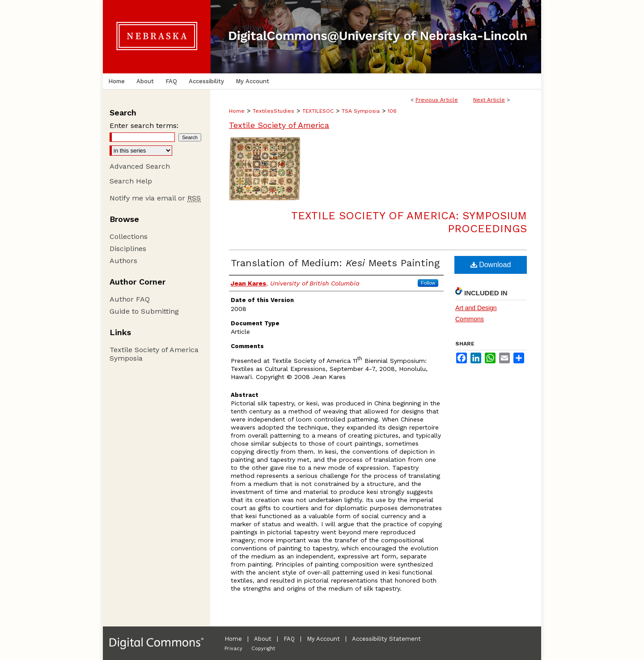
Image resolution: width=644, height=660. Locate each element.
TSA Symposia (361, 111)
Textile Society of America (279, 125)
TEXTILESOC (318, 111)
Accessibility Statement (386, 639)
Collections (129, 236)
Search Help (131, 181)
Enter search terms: (144, 126)
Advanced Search (140, 166)
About (263, 639)
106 (392, 111)
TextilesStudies (273, 111)
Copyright (263, 649)
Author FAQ (130, 299)
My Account (323, 639)
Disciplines (128, 249)
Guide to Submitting (144, 311)
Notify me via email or (155, 198)
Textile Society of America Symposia (154, 354)
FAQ (289, 639)
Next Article (489, 100)
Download (491, 265)
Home (237, 111)
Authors (123, 261)
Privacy (233, 649)
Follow (428, 283)
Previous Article (437, 100)
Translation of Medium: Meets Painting (335, 263)
